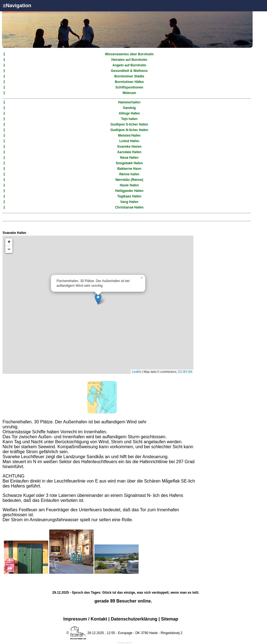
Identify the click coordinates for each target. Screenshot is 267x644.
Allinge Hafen (129, 113)
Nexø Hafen (129, 158)
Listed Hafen (129, 141)
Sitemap (170, 619)
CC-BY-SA (185, 372)
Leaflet (137, 372)
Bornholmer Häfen (129, 82)
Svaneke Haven (129, 147)
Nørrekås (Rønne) (129, 180)
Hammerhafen (129, 102)
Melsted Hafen (129, 135)
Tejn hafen (129, 119)
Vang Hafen (129, 202)
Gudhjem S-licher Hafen (129, 124)
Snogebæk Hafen (129, 163)
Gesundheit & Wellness (129, 71)
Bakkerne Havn (129, 169)
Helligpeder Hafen (129, 191)
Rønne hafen (129, 174)
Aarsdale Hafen (129, 152)
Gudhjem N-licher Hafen (129, 130)
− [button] (9, 249)
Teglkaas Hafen (129, 196)
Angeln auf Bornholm (129, 65)
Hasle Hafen (129, 185)
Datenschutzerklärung (134, 619)
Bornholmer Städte (129, 76)
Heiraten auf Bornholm (129, 60)
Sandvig (129, 108)
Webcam (129, 93)
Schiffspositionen (129, 87)
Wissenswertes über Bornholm (129, 54)
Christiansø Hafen (129, 207)
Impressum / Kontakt (85, 619)
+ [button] (9, 242)
